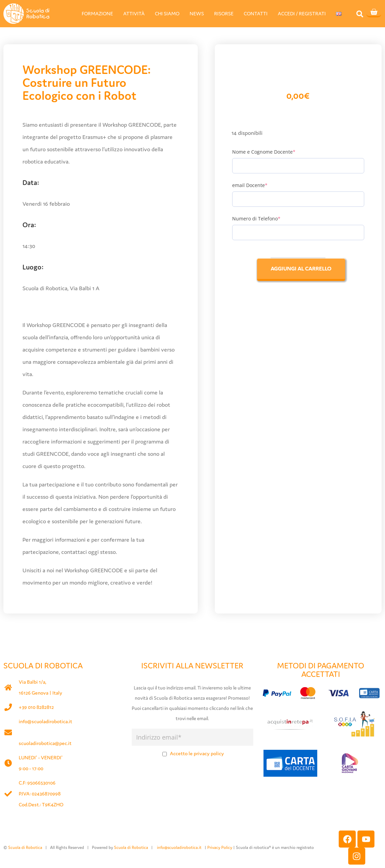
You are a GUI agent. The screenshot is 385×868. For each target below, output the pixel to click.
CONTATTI (256, 13)
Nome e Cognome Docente (275, 152)
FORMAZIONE (97, 13)
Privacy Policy (220, 847)
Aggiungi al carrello (301, 268)
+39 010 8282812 (36, 707)
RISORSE (224, 13)
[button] (360, 14)
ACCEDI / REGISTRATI (302, 13)
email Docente (261, 185)
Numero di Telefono (268, 219)
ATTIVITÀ (134, 13)
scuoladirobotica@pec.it (45, 743)
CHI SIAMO (167, 13)
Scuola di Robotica (25, 847)
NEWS (197, 13)
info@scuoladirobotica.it (45, 721)
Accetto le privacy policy (197, 753)
